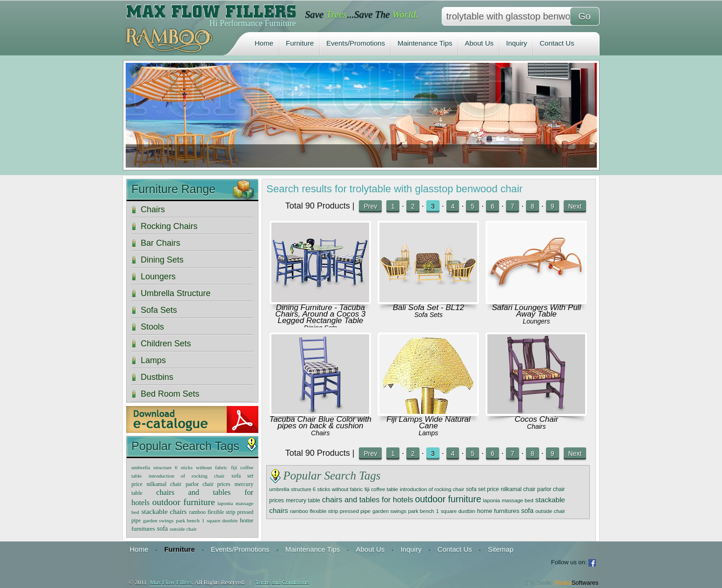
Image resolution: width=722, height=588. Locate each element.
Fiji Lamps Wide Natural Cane (428, 422)
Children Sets (166, 344)
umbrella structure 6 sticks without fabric (316, 489)
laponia (492, 500)
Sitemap (501, 549)
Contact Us (557, 43)
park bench (421, 511)
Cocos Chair (537, 419)
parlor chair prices (208, 484)
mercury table (303, 500)
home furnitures (498, 511)
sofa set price (482, 489)
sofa (527, 511)
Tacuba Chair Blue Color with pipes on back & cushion (321, 422)
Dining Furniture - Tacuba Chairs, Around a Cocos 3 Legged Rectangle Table (320, 314)
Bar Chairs (160, 243)
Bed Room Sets (170, 394)
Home (264, 43)
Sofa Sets (428, 315)
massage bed (518, 500)
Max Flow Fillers (171, 582)
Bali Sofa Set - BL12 (428, 308)
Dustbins (157, 377)
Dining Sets (162, 260)
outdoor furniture (448, 499)
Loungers (536, 321)
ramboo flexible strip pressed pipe (330, 511)
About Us (479, 43)
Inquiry (516, 43)
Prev (370, 206)
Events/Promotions (356, 43)
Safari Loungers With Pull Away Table (536, 311)
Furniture (300, 43)
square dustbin (458, 511)
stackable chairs (164, 511)
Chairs (320, 433)
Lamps (428, 433)
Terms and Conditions (282, 582)
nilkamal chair (518, 489)
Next (575, 206)
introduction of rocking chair (432, 489)
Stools (152, 327)
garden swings (389, 511)
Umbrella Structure (175, 293)
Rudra (577, 583)
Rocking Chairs (169, 226)
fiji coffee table (381, 489)
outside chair (550, 511)
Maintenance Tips (425, 43)
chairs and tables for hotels (368, 500)
